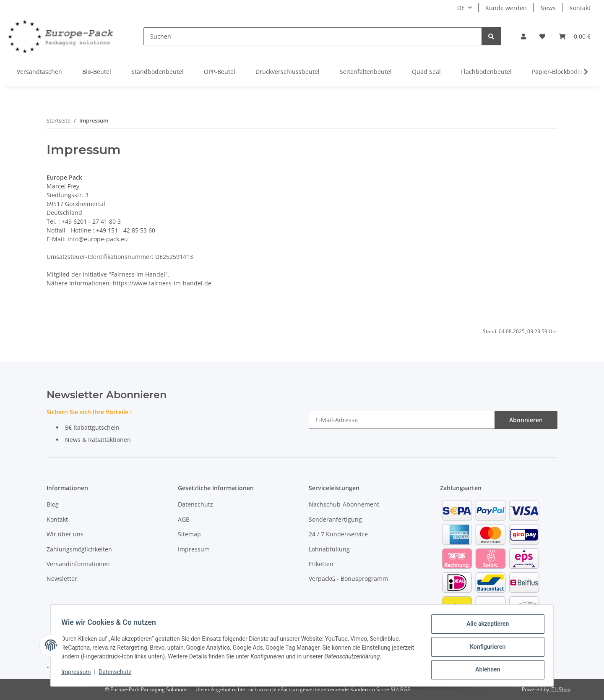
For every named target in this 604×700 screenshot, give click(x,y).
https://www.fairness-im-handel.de (162, 283)
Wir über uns (65, 534)
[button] (523, 36)
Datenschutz (195, 504)
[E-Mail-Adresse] (402, 420)
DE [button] (461, 8)
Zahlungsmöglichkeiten (79, 549)
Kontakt (580, 8)
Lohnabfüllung (329, 549)
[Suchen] (313, 36)
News (548, 8)
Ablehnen (485, 670)
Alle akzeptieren (485, 627)
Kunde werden (506, 8)
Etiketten (321, 564)
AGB (184, 519)
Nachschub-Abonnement (344, 504)
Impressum (194, 549)
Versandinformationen (78, 564)
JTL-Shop (560, 689)
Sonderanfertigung (335, 519)
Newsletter (62, 579)
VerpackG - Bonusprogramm (348, 579)
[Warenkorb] (575, 36)
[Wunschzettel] (542, 36)
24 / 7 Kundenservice (338, 534)
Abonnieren (526, 420)
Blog (53, 504)
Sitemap (189, 534)
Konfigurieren (485, 648)
